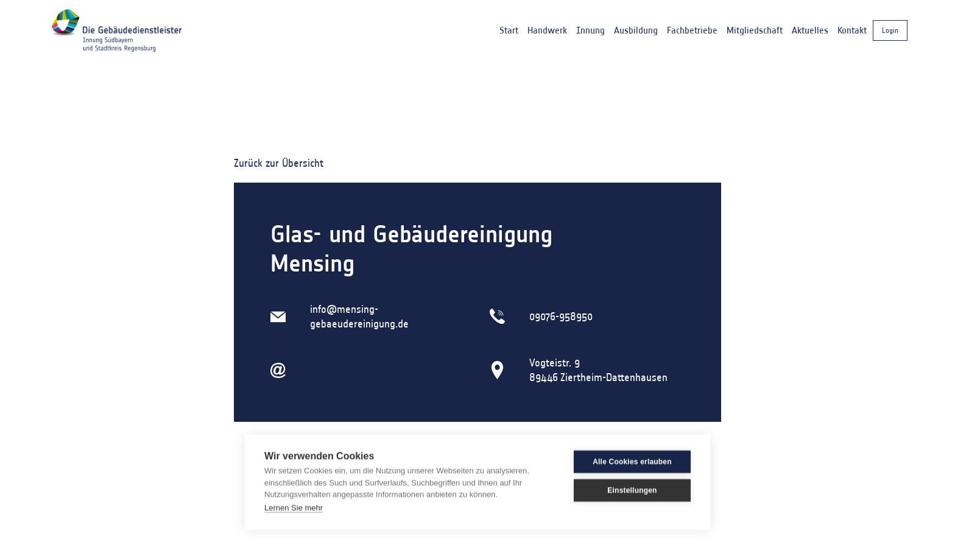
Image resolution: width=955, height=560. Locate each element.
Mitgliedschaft (755, 30)
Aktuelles (810, 30)
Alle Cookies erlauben (632, 461)
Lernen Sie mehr (294, 507)
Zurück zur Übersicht (279, 163)
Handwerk (547, 30)
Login (890, 30)
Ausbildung (636, 30)
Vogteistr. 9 (555, 363)
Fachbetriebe (692, 30)
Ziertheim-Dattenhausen (614, 377)
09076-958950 (561, 317)
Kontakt (852, 30)
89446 (544, 377)
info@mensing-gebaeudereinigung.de (359, 317)
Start (509, 30)
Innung (590, 30)
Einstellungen (632, 490)
